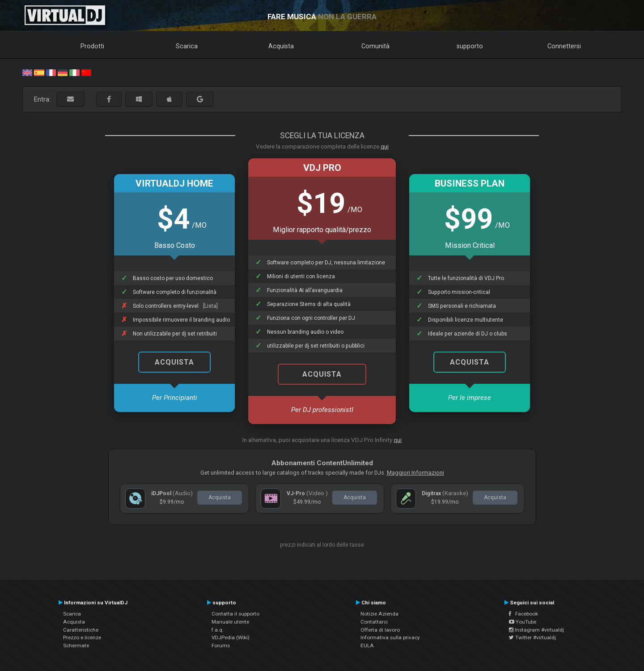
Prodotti (92, 46)
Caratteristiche (81, 630)
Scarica (187, 46)
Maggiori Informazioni (415, 473)
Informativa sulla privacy (390, 637)
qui (385, 146)
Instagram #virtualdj (536, 630)
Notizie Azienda (379, 614)
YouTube (523, 622)
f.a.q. (218, 630)
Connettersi (564, 46)
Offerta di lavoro (380, 630)
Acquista (281, 46)
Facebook (523, 614)
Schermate (76, 646)
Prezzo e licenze (82, 637)
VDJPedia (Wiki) (231, 637)
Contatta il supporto (235, 614)
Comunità (375, 46)
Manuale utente (230, 622)
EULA (367, 646)
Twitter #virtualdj (532, 637)
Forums (221, 646)
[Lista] (210, 306)
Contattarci (374, 622)
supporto (470, 46)
